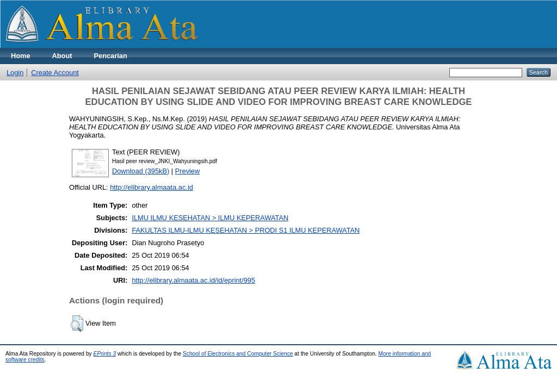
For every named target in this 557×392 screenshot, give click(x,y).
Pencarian (111, 56)
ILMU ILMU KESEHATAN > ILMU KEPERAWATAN (210, 218)
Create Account (55, 73)
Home (21, 56)
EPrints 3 (105, 354)
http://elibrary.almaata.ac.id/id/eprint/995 (193, 280)
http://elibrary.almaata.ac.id (151, 187)
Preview (188, 171)
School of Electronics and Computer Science (238, 354)
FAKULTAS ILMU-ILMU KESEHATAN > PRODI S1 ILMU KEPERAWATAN (246, 230)
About (62, 56)
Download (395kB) (141, 171)
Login (15, 73)
